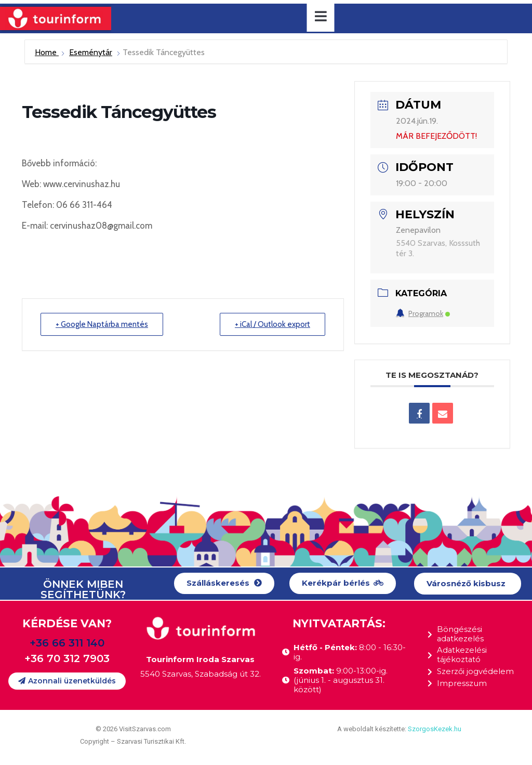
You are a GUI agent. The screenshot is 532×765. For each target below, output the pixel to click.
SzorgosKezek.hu (435, 729)
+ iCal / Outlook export (272, 324)
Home (47, 52)
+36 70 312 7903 (67, 658)
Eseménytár (91, 52)
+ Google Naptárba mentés (102, 324)
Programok (423, 313)
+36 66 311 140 (67, 643)
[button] (224, 583)
